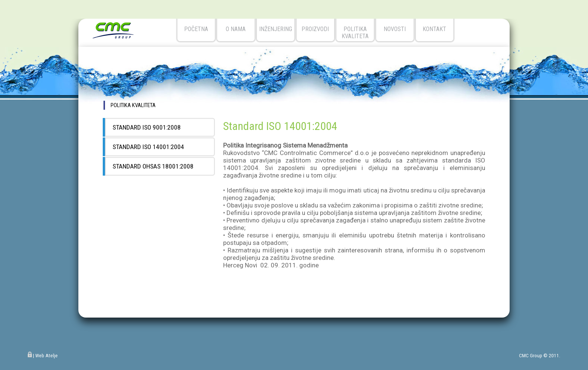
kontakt (434, 29)
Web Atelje (46, 356)
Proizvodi (315, 29)
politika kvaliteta (133, 105)
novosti (395, 29)
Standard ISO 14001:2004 (148, 147)
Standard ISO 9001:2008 (147, 127)
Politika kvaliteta (355, 33)
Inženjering (276, 29)
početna (196, 29)
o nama (236, 29)
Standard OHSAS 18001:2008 (153, 166)
